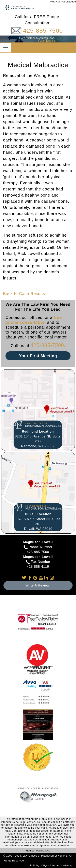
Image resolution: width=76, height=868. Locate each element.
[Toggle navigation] (6, 48)
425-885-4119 (38, 567)
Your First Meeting (38, 356)
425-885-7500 (43, 31)
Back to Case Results (24, 294)
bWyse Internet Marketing (57, 866)
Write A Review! (38, 585)
